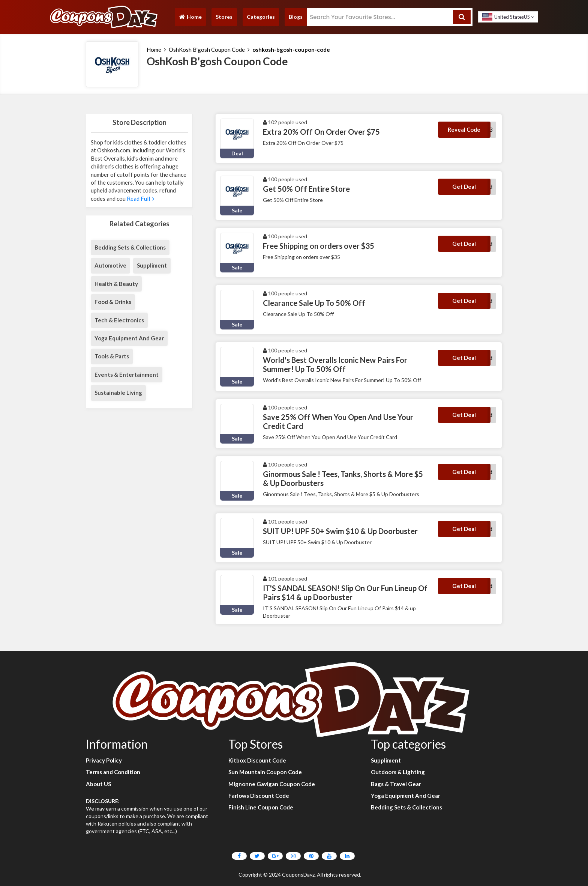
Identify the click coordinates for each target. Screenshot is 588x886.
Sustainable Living (118, 393)
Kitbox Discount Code (257, 760)
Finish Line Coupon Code (261, 807)
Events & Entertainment (127, 375)
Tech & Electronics (119, 320)
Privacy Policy (104, 760)
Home (190, 19)
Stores (224, 17)
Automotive (110, 265)
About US (98, 784)
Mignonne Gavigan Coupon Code (272, 784)
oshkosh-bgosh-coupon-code (291, 50)
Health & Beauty (116, 284)
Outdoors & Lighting (398, 772)
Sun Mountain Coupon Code (265, 772)
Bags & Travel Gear (396, 784)
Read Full (140, 199)
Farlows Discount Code (259, 796)
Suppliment (152, 265)
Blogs (296, 17)
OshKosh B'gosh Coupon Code (207, 50)
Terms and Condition (113, 772)
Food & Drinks (113, 302)
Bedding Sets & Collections (130, 247)
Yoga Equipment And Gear (129, 338)
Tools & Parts (112, 356)
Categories (261, 17)
